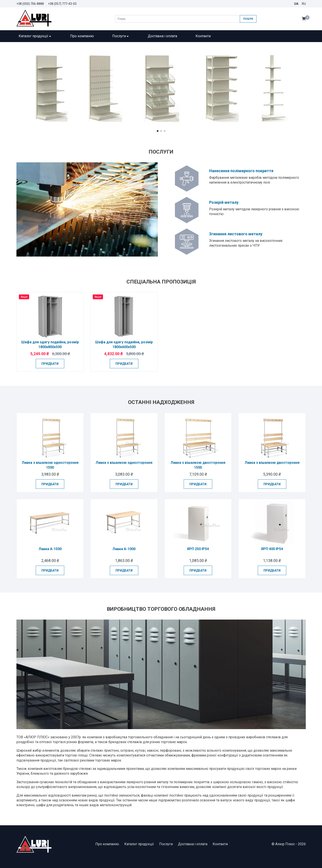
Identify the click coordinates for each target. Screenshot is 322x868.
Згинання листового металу (236, 234)
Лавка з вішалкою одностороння (124, 463)
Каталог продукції (35, 36)
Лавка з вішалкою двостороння (272, 463)
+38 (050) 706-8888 (30, 4)
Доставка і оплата (162, 36)
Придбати (50, 364)
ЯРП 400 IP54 (272, 549)
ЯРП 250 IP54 (198, 549)
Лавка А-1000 (124, 549)
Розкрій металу (224, 202)
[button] (158, 131)
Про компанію (82, 36)
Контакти (203, 36)
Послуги (121, 36)
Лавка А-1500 (50, 549)
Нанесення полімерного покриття (241, 171)
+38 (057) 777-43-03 (62, 4)
